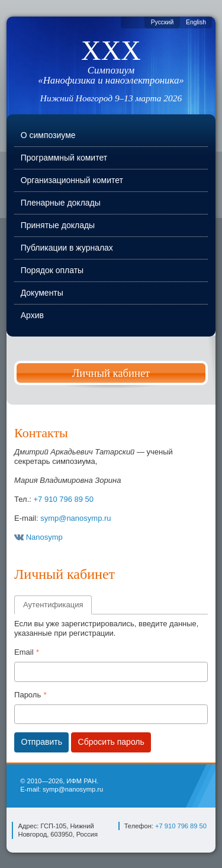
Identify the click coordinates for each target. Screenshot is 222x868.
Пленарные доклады (61, 203)
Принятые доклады (58, 225)
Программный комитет (64, 158)
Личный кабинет (111, 373)
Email (24, 652)
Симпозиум (111, 75)
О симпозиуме (48, 135)
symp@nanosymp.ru (75, 518)
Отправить (42, 742)
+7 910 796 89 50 (64, 499)
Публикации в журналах (67, 248)
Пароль (28, 695)
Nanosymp (38, 537)
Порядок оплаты (52, 270)
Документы (42, 293)
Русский (163, 22)
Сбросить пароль (111, 742)
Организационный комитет (72, 180)
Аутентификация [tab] (53, 605)
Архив (32, 315)
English (196, 22)
